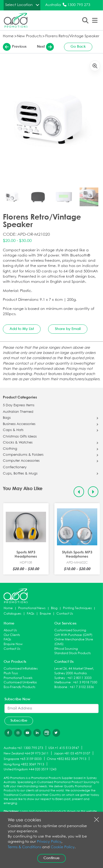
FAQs (31, 614)
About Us (10, 630)
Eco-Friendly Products (20, 687)
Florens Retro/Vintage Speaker (72, 36)
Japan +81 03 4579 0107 (72, 754)
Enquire (45, 614)
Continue (51, 858)
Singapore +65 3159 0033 (23, 759)
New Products (29, 36)
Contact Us (65, 614)
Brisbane (61, 687)
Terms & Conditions (24, 847)
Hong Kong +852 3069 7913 (24, 764)
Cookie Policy (63, 847)
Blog (54, 608)
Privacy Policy (49, 842)
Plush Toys (11, 673)
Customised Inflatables (21, 669)
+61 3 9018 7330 (85, 682)
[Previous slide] (79, 492)
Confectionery (15, 467)
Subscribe (19, 721)
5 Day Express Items (19, 405)
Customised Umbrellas (20, 682)
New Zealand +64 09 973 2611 (26, 754)
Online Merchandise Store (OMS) (74, 642)
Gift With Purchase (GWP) (73, 635)
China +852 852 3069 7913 (67, 759)
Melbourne (63, 682)
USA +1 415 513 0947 (64, 748)
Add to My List (22, 329)
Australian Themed (18, 412)
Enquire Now (13, 644)
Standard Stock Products (73, 653)
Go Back (78, 47)
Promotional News (32, 608)
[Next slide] (93, 492)
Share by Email (68, 329)
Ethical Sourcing (66, 649)
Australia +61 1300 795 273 (23, 748)
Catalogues (12, 614)
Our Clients (12, 635)
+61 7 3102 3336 (82, 687)
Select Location (19, 5)
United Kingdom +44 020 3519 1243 (30, 769)
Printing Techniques (77, 608)
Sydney (60, 678)
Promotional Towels (18, 678)
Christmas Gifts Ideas (20, 437)
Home (8, 36)
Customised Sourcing (70, 630)
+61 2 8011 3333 (79, 678)
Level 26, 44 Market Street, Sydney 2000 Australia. (74, 671)
